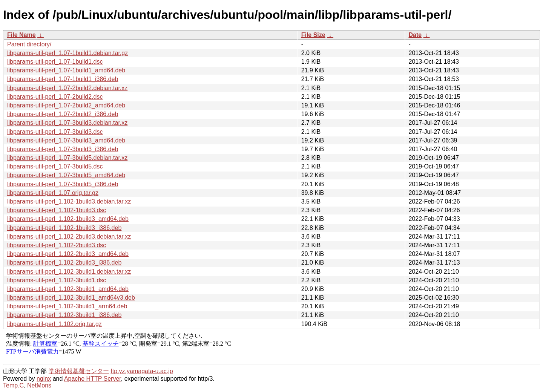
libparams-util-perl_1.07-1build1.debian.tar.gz (67, 53)
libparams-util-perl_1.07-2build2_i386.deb (63, 114)
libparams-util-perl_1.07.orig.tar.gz (53, 193)
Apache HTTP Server (93, 379)
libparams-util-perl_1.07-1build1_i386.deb (63, 79)
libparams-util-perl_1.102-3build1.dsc (57, 280)
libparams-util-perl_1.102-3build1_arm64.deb (67, 306)
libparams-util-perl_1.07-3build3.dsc (55, 132)
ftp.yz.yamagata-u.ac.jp (142, 371)
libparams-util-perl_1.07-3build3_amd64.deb (66, 140)
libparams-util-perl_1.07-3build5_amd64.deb (66, 175)
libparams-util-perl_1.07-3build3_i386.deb (63, 149)
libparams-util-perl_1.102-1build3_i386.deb (64, 228)
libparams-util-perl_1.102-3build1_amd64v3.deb (71, 298)
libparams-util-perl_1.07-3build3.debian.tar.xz (67, 123)
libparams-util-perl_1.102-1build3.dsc (57, 210)
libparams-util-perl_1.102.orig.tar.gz (54, 324)
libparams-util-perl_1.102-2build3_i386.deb (64, 263)
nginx (44, 379)
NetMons (39, 385)
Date (415, 35)
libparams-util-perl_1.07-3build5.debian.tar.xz (67, 158)
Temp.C (13, 385)
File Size (313, 35)
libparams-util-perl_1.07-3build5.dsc (55, 166)
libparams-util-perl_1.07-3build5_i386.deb (63, 184)
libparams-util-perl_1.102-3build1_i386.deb (64, 315)
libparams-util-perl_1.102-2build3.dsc (57, 245)
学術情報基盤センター (79, 371)
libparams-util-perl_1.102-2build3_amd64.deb (68, 254)
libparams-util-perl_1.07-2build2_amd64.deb (66, 105)
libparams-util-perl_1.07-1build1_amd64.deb (66, 70)
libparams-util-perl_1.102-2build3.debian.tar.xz (69, 237)
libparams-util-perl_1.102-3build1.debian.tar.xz (69, 272)
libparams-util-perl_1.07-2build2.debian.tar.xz (67, 88)
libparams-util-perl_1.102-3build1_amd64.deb (68, 289)
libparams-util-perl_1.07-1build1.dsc (55, 62)
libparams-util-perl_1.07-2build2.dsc (55, 97)
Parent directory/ (29, 44)
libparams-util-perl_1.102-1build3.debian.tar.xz (69, 201)
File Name (21, 35)
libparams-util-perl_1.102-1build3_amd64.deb (68, 219)
